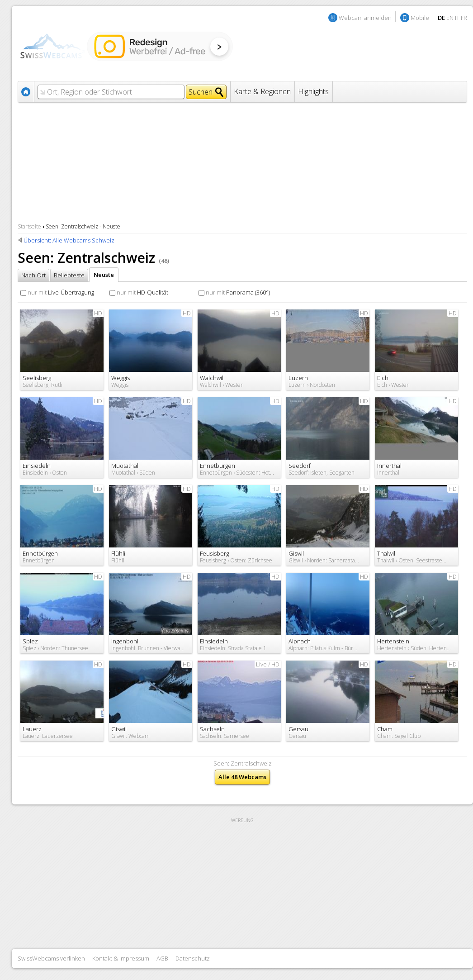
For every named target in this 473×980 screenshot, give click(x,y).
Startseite (29, 226)
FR (464, 18)
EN (450, 18)
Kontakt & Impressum (121, 958)
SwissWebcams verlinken (51, 958)
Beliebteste (69, 275)
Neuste (104, 275)
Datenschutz (193, 958)
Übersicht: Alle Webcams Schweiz (69, 240)
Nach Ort (33, 275)
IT (457, 18)
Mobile (420, 18)
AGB (162, 958)
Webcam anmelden (365, 18)
